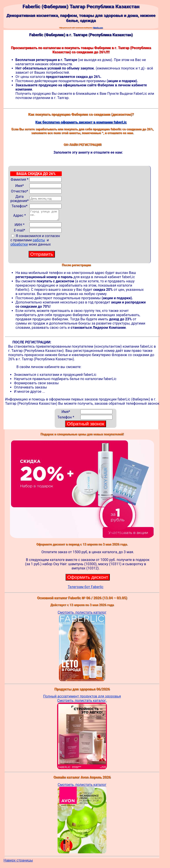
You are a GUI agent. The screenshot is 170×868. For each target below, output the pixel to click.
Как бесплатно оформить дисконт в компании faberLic (81, 122)
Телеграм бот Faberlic (86, 589)
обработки (19, 246)
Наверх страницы (18, 862)
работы (39, 242)
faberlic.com (98, 28)
